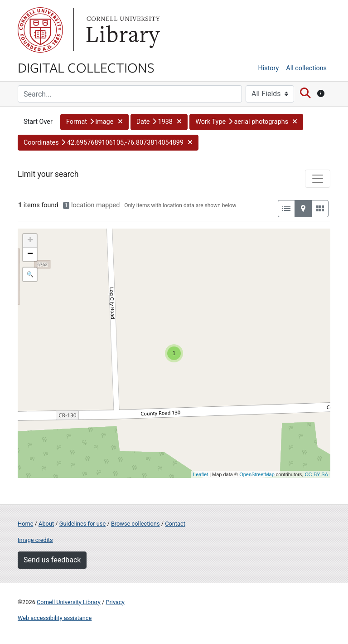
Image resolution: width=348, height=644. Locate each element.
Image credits (35, 540)
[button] (94, 122)
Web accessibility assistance (55, 618)
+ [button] (30, 241)
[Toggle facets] (318, 179)
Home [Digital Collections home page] (25, 524)
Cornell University (40, 30)
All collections (306, 68)
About (46, 524)
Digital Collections (86, 67)
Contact (175, 524)
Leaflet (201, 474)
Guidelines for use (82, 524)
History (269, 68)
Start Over (38, 122)
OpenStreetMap (257, 474)
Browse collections (135, 524)
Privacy (115, 602)
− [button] (30, 254)
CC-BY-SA (316, 474)
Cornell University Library (69, 602)
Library (122, 30)
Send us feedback (52, 560)
